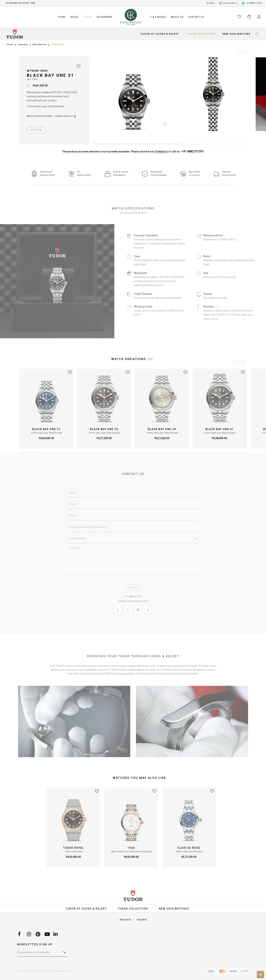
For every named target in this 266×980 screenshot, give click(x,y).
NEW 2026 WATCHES (237, 34)
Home (10, 45)
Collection (23, 45)
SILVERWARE (104, 17)
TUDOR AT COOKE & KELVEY (160, 34)
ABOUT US (177, 17)
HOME (62, 17)
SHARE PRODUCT (65, 116)
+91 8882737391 (193, 151)
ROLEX (74, 17)
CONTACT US (196, 17)
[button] (246, 52)
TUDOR (88, 17)
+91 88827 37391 (252, 3)
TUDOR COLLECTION (201, 34)
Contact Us (161, 152)
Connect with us (229, 3)
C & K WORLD (158, 17)
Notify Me (36, 130)
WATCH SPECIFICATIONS (40, 116)
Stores (211, 3)
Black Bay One (39, 45)
